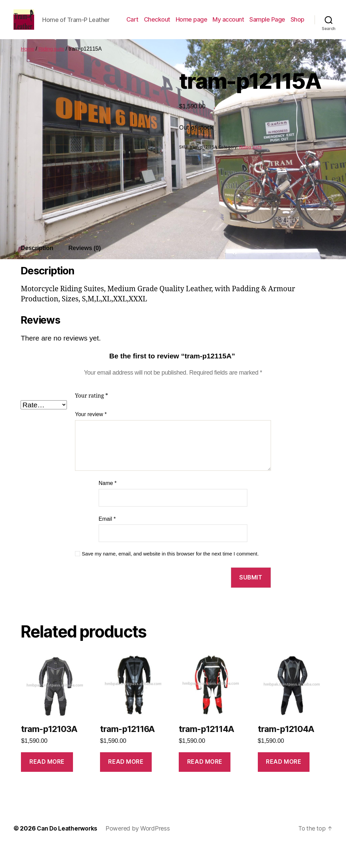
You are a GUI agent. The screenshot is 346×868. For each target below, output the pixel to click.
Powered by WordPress (140, 849)
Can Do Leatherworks (68, 849)
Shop (298, 35)
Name (108, 504)
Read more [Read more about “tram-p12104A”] (283, 782)
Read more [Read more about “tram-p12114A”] (205, 782)
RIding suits (53, 69)
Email (107, 539)
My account (248, 25)
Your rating (92, 416)
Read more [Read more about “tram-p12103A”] (47, 782)
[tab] (37, 269)
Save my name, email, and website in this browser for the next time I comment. (170, 574)
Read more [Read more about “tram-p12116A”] (126, 782)
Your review (91, 435)
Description (37, 269)
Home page (211, 25)
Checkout (176, 25)
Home (28, 69)
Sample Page (287, 25)
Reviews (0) (84, 269)
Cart (152, 25)
